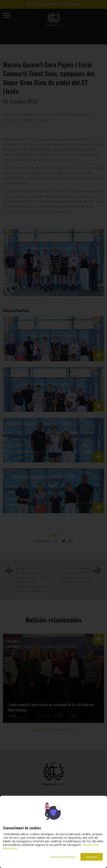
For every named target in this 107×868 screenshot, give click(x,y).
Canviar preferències (63, 857)
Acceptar (92, 857)
